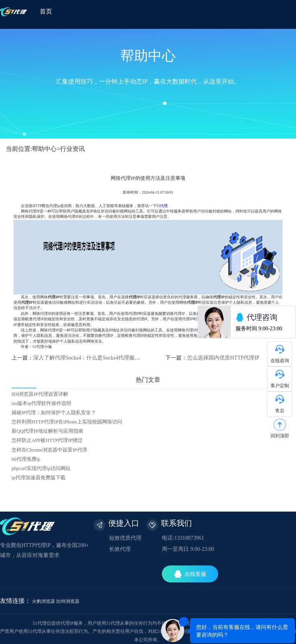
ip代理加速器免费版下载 (39, 478)
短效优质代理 (125, 538)
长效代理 (120, 549)
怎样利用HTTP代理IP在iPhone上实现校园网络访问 (67, 422)
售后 (280, 411)
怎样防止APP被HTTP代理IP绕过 (47, 440)
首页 (46, 11)
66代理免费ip (26, 459)
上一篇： (80, 358)
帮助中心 (44, 149)
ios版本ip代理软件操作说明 (41, 403)
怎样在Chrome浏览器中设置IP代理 (49, 450)
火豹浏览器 (44, 601)
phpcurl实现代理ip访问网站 (41, 468)
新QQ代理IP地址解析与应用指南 (47, 431)
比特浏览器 (68, 601)
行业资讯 (72, 149)
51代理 (162, 206)
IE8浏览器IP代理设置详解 (40, 394)
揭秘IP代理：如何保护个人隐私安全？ (54, 413)
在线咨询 (280, 361)
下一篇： (212, 358)
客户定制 (280, 386)
